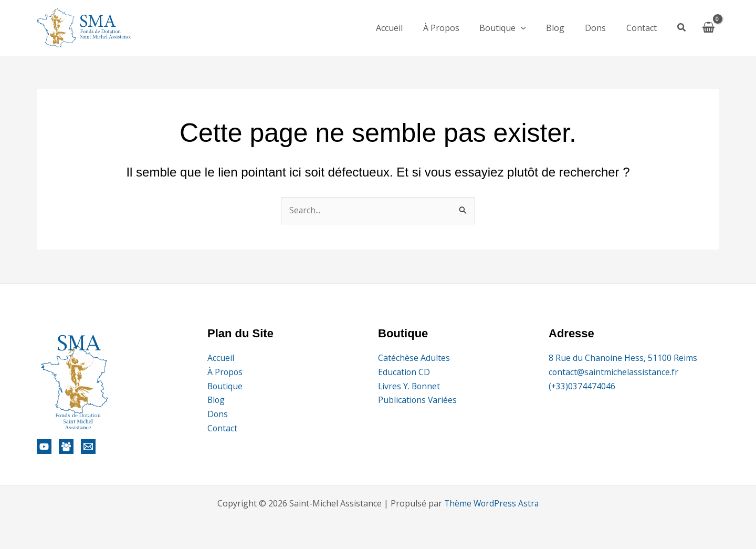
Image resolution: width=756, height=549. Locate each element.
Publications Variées (418, 400)
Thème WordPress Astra (491, 503)
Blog (564, 28)
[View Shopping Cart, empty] (708, 28)
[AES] (66, 447)
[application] (533, 28)
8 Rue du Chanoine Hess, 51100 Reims (623, 358)
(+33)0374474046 (582, 386)
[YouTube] (44, 447)
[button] (682, 28)
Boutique (515, 28)
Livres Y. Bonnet (410, 386)
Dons (601, 28)
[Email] (88, 447)
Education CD (404, 372)
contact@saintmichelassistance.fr (614, 372)
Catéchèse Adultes (414, 358)
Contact (643, 28)
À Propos (456, 28)
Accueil (408, 28)
